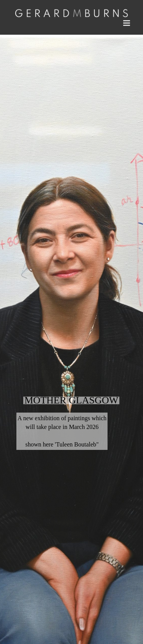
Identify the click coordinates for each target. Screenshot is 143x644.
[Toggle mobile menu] (127, 23)
